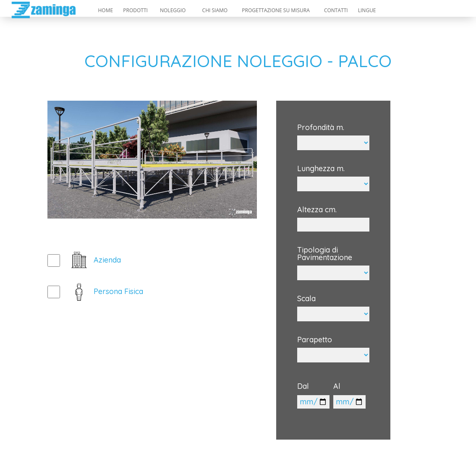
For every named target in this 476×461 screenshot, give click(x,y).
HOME (105, 10)
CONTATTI (336, 10)
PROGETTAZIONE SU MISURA (276, 10)
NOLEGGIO (173, 10)
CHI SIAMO (215, 10)
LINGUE (367, 10)
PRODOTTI (135, 10)
